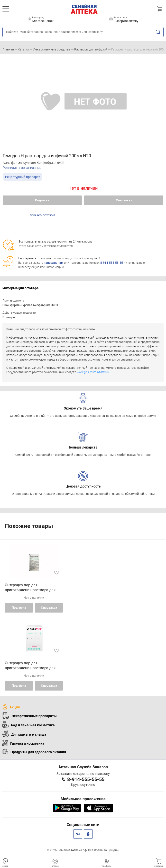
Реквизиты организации (22, 168)
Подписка (42, 200)
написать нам (54, 263)
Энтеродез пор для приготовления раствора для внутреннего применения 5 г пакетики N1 (30, 588)
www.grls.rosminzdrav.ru (93, 372)
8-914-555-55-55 (112, 263)
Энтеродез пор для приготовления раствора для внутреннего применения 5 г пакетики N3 (30, 666)
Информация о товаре (21, 288)
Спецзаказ (124, 200)
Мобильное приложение (83, 799)
